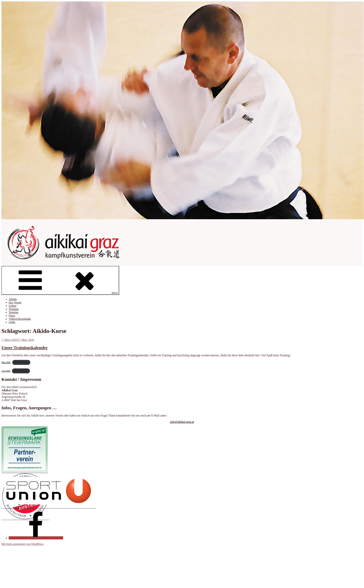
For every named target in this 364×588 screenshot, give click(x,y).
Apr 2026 (6, 371)
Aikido (13, 299)
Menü (60, 280)
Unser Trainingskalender (25, 348)
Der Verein (15, 303)
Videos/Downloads (20, 319)
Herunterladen (21, 362)
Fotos (12, 316)
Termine (14, 312)
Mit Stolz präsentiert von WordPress (22, 544)
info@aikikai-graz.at (182, 422)
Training (14, 309)
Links (12, 322)
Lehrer (13, 306)
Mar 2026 (6, 362)
